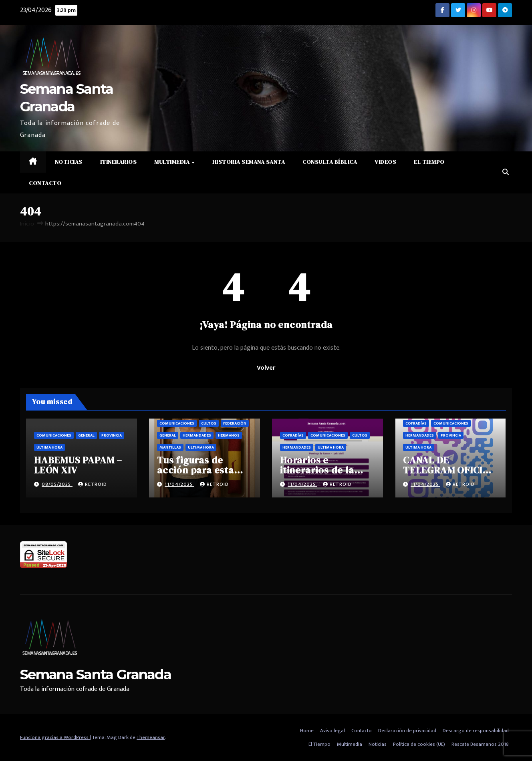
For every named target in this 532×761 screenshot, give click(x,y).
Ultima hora (49, 447)
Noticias (69, 162)
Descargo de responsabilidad (476, 731)
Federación (235, 423)
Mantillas (170, 447)
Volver (266, 368)
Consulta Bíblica (330, 162)
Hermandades (197, 435)
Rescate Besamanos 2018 (480, 744)
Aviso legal (332, 731)
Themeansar (151, 737)
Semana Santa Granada (96, 674)
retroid (93, 484)
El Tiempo (429, 162)
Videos (385, 162)
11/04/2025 (179, 484)
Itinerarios (119, 162)
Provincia (112, 435)
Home (307, 731)
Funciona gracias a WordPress (55, 737)
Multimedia (173, 162)
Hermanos (229, 435)
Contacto (45, 183)
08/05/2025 (57, 484)
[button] (506, 172)
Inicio (27, 224)
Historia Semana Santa (249, 162)
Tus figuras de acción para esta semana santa (195, 470)
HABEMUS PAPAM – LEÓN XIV (78, 465)
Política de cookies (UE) (419, 744)
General (86, 435)
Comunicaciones (54, 435)
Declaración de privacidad (407, 731)
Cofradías (293, 435)
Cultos (209, 423)
